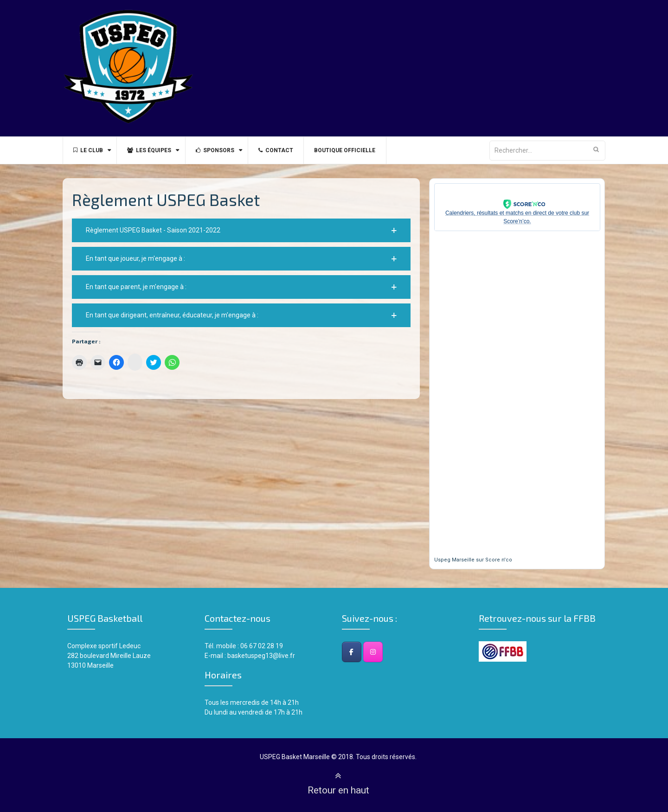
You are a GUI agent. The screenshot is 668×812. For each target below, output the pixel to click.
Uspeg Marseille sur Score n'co (473, 560)
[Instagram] (373, 652)
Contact (285, 150)
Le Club (90, 150)
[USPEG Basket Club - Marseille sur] (394, 652)
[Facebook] (352, 652)
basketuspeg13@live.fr (261, 656)
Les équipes (153, 150)
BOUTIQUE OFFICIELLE (357, 150)
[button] (241, 230)
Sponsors (222, 150)
